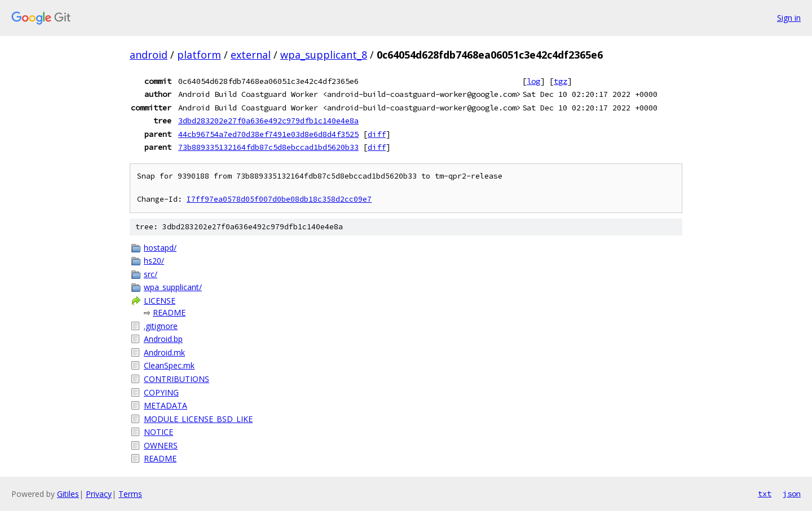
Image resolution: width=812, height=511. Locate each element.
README (169, 312)
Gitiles (68, 494)
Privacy (99, 494)
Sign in (789, 18)
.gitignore (161, 326)
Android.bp (163, 339)
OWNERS (161, 445)
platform (199, 55)
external (251, 55)
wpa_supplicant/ (173, 287)
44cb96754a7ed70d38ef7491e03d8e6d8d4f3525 (268, 134)
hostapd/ (160, 248)
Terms (130, 494)
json (792, 494)
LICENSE (160, 301)
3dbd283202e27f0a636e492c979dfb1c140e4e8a (268, 121)
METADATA (166, 405)
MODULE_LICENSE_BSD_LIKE (198, 419)
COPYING (161, 392)
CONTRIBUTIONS (176, 379)
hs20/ (154, 261)
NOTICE (158, 432)
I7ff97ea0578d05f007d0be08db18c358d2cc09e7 (279, 199)
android (149, 55)
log (533, 81)
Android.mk (164, 352)
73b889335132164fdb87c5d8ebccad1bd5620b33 (268, 147)
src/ (151, 274)
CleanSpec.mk (169, 365)
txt (765, 494)
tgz (561, 81)
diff (377, 134)
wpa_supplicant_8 (324, 55)
